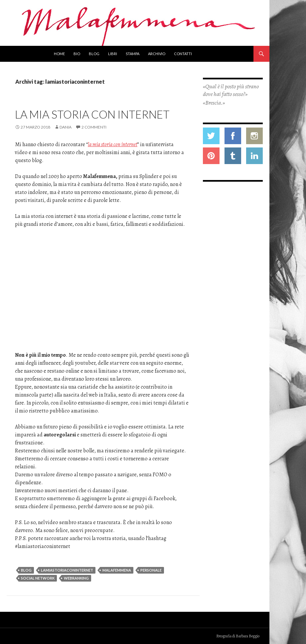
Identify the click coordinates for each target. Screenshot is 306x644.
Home (59, 54)
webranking (76, 578)
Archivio (157, 54)
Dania (66, 127)
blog (26, 570)
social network (38, 578)
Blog (94, 54)
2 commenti (94, 127)
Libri (113, 54)
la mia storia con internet (113, 144)
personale (151, 570)
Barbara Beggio (248, 636)
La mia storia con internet (92, 114)
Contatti (183, 54)
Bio (77, 54)
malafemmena (117, 570)
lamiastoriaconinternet (67, 570)
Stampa (133, 54)
